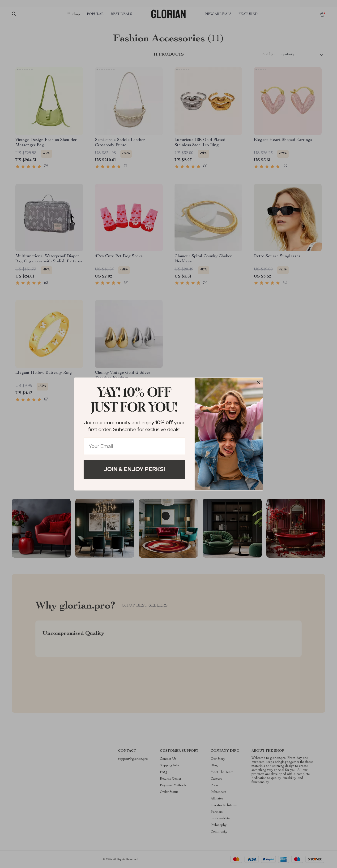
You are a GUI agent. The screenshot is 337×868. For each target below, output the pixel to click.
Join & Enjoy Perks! (134, 469)
